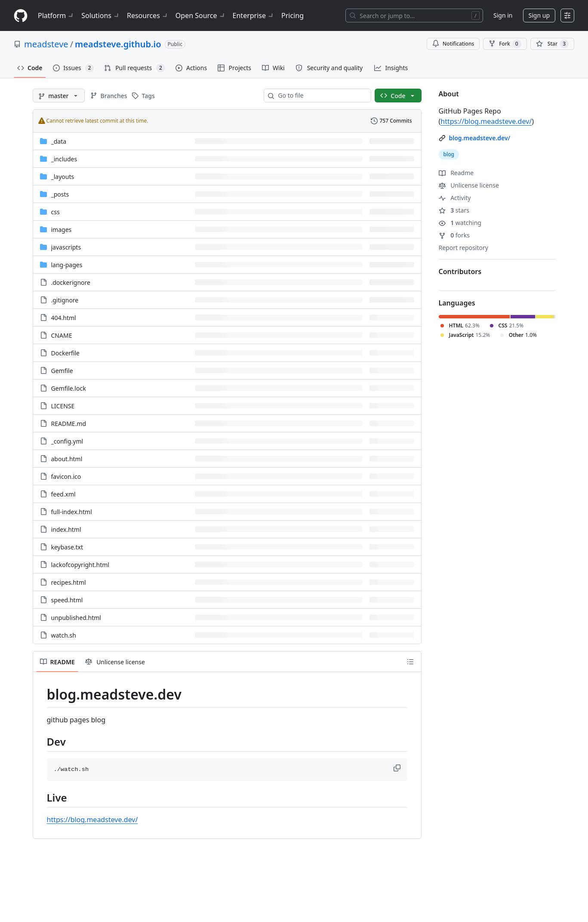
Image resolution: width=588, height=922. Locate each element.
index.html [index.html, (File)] (66, 529)
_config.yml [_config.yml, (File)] (67, 441)
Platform (56, 15)
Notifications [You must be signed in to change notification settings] (453, 44)
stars (454, 210)
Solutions (101, 15)
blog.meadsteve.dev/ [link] (480, 138)
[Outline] (410, 662)
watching (460, 223)
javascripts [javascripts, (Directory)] (66, 247)
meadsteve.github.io (118, 44)
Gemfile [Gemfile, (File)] (62, 371)
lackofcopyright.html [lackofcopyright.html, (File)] (80, 565)
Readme (456, 173)
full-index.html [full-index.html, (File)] (72, 512)
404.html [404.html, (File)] (64, 318)
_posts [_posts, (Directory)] (60, 194)
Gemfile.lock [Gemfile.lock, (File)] (69, 388)
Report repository (463, 248)
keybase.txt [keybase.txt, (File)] (67, 547)
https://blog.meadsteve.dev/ (92, 820)
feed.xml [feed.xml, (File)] (63, 494)
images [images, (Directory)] (62, 230)
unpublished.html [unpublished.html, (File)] (76, 618)
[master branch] (59, 96)
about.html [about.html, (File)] (67, 459)
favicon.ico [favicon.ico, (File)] (66, 476)
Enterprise (254, 15)
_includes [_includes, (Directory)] (64, 159)
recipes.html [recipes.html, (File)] (69, 582)
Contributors (460, 271)
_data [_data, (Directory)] (59, 141)
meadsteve (46, 44)
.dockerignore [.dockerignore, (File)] (71, 282)
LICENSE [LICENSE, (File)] (63, 406)
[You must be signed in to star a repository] (552, 44)
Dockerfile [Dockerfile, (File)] (66, 353)
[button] (398, 768)
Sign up (539, 15)
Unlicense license (469, 185)
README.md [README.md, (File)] (69, 424)
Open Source (201, 15)
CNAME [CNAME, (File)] (62, 335)
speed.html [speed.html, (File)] (67, 600)
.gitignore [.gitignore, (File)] (65, 300)
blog (449, 154)
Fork (505, 44)
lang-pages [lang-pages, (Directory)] (67, 265)
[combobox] (321, 96)
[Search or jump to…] (414, 15)
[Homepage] (21, 16)
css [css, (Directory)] (55, 212)
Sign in (503, 15)
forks (454, 235)
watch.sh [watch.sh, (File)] (64, 635)
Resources (148, 15)
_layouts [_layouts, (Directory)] (63, 177)
